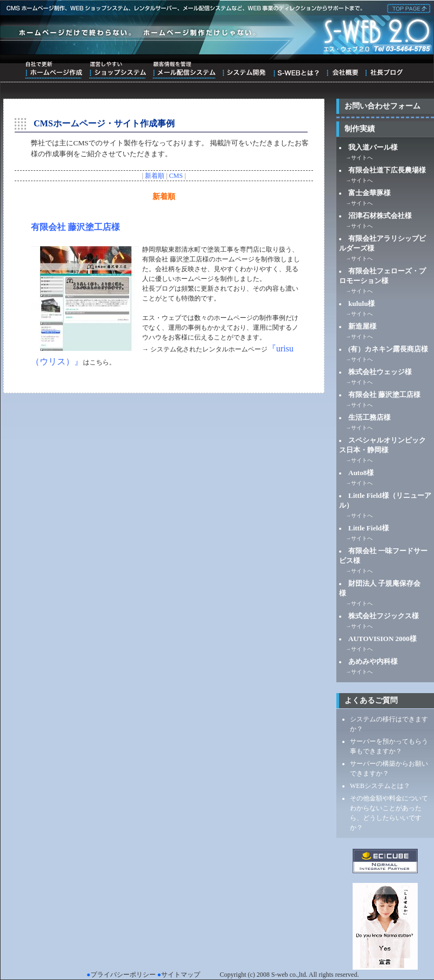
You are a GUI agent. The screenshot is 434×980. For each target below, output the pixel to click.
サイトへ (362, 158)
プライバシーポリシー (123, 975)
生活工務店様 (369, 417)
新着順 (155, 176)
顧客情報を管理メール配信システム (184, 70)
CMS (176, 176)
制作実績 (360, 129)
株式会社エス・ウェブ (407, 8)
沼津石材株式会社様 (380, 216)
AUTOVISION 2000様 (382, 639)
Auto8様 (361, 473)
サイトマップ (181, 975)
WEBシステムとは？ (380, 786)
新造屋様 (362, 326)
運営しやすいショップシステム (117, 70)
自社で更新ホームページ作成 (54, 70)
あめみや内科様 (373, 661)
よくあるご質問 (371, 700)
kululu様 (362, 303)
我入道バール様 (373, 147)
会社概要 (342, 70)
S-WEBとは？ (296, 70)
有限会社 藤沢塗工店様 (75, 227)
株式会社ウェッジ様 (380, 372)
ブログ (384, 70)
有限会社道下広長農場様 (387, 170)
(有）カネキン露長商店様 (388, 349)
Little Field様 (369, 528)
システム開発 (244, 70)
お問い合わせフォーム (382, 106)
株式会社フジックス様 (384, 616)
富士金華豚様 (369, 193)
